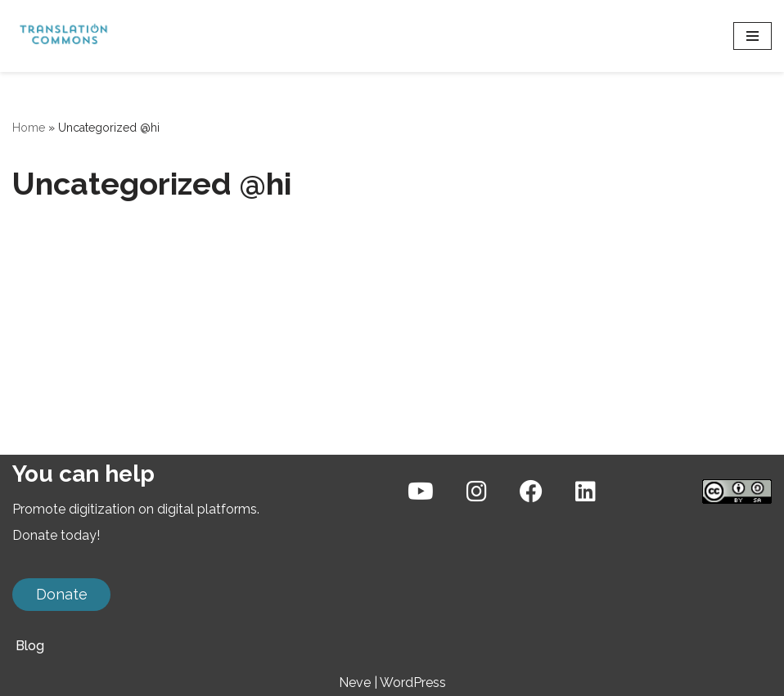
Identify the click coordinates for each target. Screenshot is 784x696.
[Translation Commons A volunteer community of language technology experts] (61, 36)
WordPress (413, 683)
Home (29, 128)
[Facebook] (531, 492)
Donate (62, 594)
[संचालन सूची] (752, 36)
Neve (355, 683)
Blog (30, 646)
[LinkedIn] (586, 492)
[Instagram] (477, 492)
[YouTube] (421, 492)
